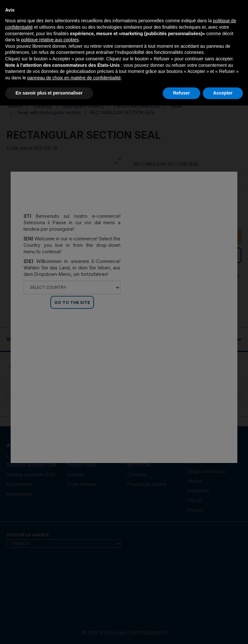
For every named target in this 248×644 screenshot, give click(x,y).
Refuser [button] (181, 93)
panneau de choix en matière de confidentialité (74, 78)
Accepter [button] (223, 93)
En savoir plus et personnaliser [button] (49, 93)
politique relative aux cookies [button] (50, 40)
